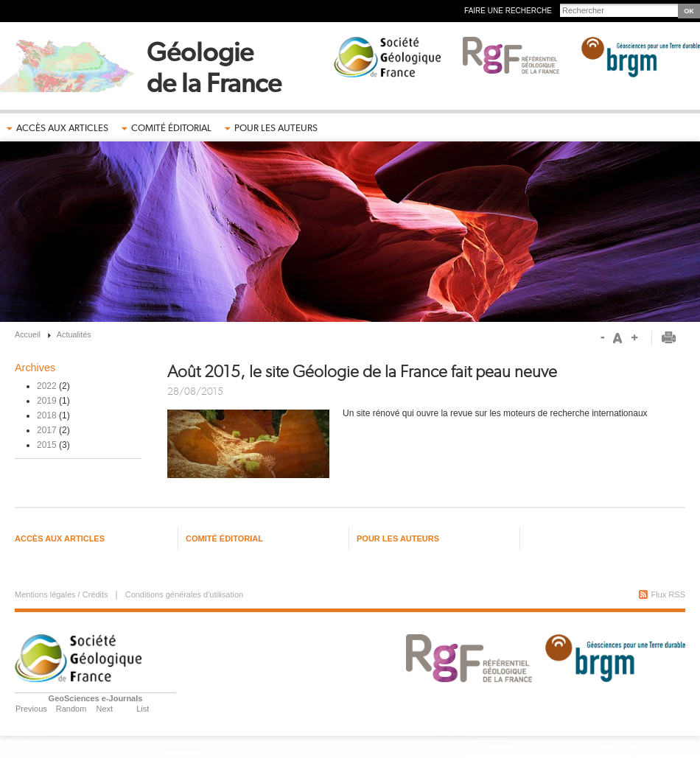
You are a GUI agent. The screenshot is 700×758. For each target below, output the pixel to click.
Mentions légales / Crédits (62, 594)
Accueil (28, 334)
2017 (47, 430)
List (143, 709)
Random (71, 709)
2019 (47, 401)
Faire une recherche (508, 11)
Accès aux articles (62, 128)
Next (105, 709)
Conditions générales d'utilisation (184, 594)
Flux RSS (668, 594)
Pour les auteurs (276, 128)
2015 (47, 445)
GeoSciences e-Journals (96, 698)
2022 (47, 386)
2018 (47, 415)
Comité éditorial (171, 128)
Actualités (74, 334)
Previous (31, 709)
